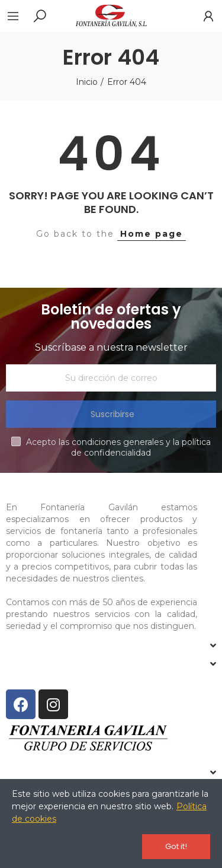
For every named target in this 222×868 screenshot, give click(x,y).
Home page (152, 234)
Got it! (176, 846)
